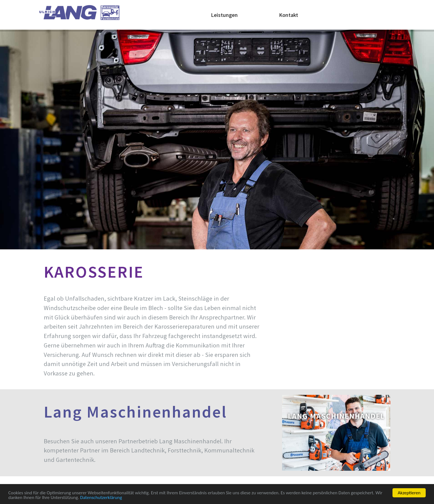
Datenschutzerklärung (101, 498)
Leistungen (224, 15)
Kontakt (289, 15)
